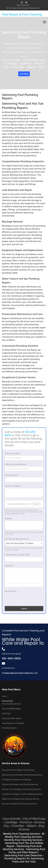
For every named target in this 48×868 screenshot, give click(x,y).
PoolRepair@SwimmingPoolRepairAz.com (24, 8)
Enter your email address (16, 464)
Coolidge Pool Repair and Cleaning (16, 780)
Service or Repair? (13, 486)
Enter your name (12, 453)
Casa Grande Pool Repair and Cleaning (18, 770)
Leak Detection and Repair (13, 723)
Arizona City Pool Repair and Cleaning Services (21, 789)
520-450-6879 (24, 5)
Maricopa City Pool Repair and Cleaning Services (22, 775)
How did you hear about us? (17, 539)
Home (4, 696)
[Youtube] (26, 2)
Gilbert (31, 826)
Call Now (24, 74)
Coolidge (11, 822)
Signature (9, 566)
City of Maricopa (34, 819)
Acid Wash (6, 713)
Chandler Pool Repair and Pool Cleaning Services (22, 794)
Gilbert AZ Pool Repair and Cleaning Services (21, 799)
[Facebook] (22, 2)
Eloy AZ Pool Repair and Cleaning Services (19, 804)
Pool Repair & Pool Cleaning (22, 14)
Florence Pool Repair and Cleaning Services (20, 784)
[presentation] (24, 598)
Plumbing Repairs (9, 728)
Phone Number (12, 475)
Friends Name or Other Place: (17, 555)
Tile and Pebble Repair (11, 709)
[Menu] (44, 22)
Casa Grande (11, 819)
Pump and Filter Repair (12, 718)
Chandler (18, 826)
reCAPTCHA (11, 591)
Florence (26, 822)
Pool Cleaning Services (11, 704)
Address (8, 518)
